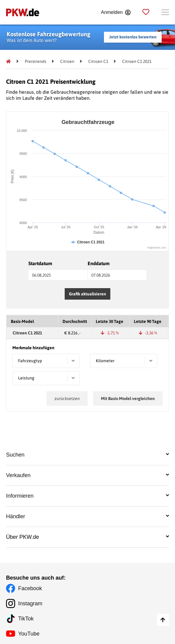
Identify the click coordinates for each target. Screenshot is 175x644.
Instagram (30, 603)
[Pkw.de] (8, 61)
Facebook (30, 588)
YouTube (29, 634)
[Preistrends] (36, 61)
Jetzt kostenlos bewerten (133, 37)
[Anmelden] (116, 12)
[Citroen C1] (98, 61)
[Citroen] (67, 61)
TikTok (26, 619)
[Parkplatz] (146, 12)
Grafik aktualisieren (87, 294)
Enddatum (99, 263)
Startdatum (40, 263)
